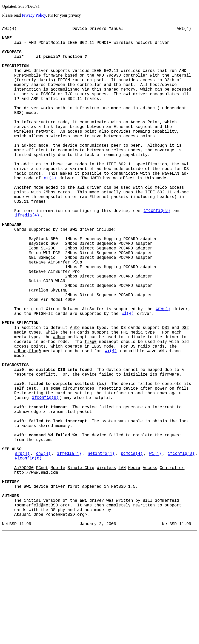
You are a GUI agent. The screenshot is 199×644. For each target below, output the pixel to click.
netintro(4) (101, 549)
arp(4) (22, 549)
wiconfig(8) (28, 555)
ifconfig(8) (157, 252)
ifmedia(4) (27, 258)
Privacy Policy (34, 15)
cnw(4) (163, 372)
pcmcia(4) (132, 549)
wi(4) (50, 212)
